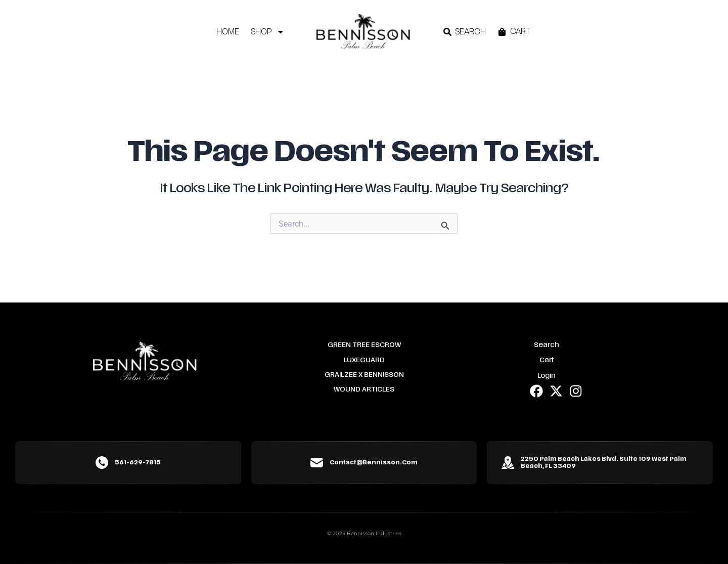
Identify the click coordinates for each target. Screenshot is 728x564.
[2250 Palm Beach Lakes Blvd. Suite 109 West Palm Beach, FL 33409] (508, 463)
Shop (268, 32)
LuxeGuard (364, 360)
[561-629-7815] (102, 463)
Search (547, 345)
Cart (547, 360)
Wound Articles (364, 389)
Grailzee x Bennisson (364, 375)
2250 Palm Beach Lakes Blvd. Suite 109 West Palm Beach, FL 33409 (604, 462)
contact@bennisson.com (374, 462)
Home (228, 32)
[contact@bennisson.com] (317, 463)
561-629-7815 (138, 462)
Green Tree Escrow (364, 345)
